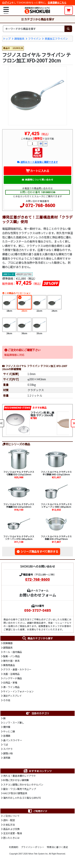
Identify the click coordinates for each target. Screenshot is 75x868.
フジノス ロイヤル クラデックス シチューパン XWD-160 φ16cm (56, 505)
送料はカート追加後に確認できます (37, 162)
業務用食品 (9, 665)
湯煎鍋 (7, 758)
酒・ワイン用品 (11, 687)
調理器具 (19, 39)
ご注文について (11, 816)
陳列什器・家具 (11, 661)
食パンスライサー (13, 740)
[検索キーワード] (34, 29)
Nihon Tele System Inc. (38, 854)
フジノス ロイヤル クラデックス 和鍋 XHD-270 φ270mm (56, 538)
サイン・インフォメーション (18, 691)
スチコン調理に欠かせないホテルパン (23, 785)
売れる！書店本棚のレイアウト (20, 776)
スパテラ (8, 749)
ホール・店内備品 (12, 652)
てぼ (5, 745)
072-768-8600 (40, 206)
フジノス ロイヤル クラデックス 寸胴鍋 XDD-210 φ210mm (19, 473)
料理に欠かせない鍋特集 (16, 780)
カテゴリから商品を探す (37, 19)
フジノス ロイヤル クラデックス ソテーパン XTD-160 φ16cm (19, 538)
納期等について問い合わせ (37, 180)
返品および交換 (11, 829)
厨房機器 (8, 643)
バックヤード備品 (12, 678)
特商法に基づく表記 (57, 847)
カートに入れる (38, 171)
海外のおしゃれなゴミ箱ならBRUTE (22, 798)
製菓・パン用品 (11, 656)
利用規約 (14, 847)
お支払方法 (9, 825)
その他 (7, 700)
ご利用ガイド (37, 811)
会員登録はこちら (57, 3)
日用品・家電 (10, 683)
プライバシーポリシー (33, 847)
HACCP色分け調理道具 (15, 793)
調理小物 (8, 753)
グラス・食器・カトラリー (17, 669)
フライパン (35, 39)
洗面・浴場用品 (11, 674)
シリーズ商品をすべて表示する (39, 551)
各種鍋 (7, 736)
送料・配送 (9, 820)
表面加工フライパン (56, 39)
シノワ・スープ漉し (14, 723)
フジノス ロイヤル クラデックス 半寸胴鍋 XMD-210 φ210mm (56, 473)
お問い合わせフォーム (38, 595)
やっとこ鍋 (9, 731)
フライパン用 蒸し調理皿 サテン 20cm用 (42, 414)
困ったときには (11, 838)
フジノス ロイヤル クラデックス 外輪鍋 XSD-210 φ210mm (19, 505)
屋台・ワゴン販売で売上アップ (20, 789)
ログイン (7, 3)
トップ (7, 39)
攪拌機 (7, 727)
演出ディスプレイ (12, 696)
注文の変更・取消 (12, 833)
